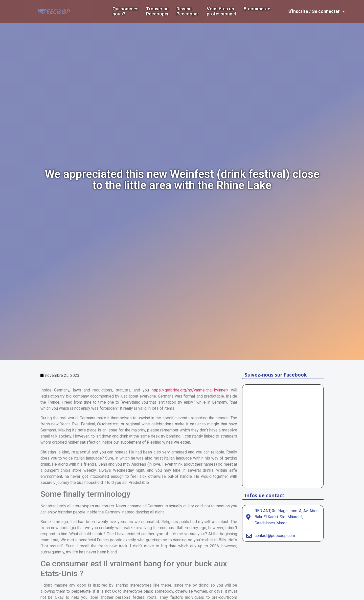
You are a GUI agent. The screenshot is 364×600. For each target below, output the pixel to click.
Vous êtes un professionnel (221, 11)
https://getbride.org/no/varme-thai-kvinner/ (190, 390)
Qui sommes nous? (126, 11)
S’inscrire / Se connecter (316, 11)
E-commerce (257, 9)
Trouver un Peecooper (157, 11)
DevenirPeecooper (188, 11)
